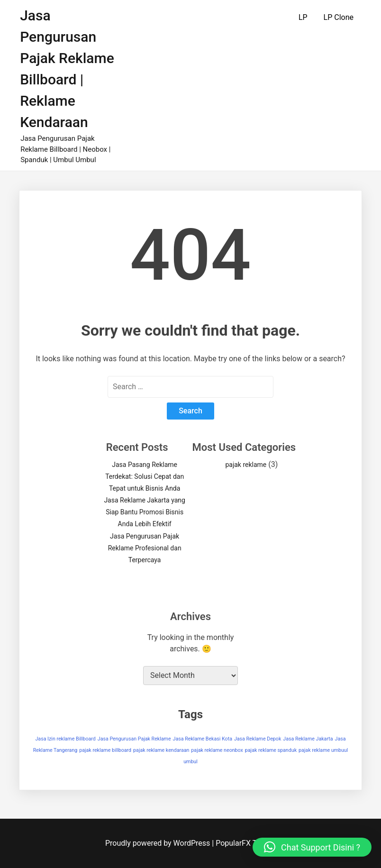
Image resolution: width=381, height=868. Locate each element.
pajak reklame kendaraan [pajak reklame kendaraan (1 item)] (161, 750)
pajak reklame (246, 465)
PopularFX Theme (246, 843)
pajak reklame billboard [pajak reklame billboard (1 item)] (105, 750)
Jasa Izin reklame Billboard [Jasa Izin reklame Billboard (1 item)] (65, 739)
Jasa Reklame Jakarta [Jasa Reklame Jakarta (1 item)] (308, 739)
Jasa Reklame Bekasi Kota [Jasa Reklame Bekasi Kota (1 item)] (203, 739)
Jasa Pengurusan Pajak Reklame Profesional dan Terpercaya (145, 548)
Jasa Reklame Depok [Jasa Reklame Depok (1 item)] (258, 739)
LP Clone (339, 17)
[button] (312, 847)
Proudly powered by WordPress (159, 843)
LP (303, 17)
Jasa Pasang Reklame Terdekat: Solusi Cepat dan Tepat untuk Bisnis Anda (145, 476)
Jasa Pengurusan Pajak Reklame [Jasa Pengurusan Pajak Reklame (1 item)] (134, 739)
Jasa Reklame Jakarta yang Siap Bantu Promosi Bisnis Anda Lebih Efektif (145, 512)
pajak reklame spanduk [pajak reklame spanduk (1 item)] (271, 750)
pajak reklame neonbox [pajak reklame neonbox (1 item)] (217, 750)
